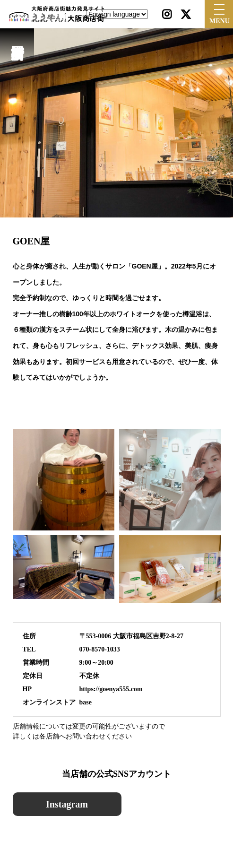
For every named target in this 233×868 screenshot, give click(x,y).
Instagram (67, 804)
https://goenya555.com (111, 689)
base (86, 702)
